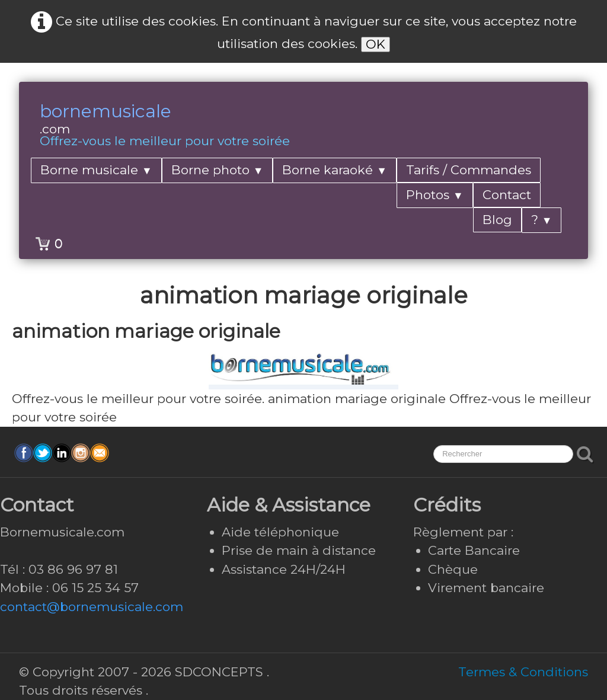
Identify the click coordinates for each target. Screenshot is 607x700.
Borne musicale (96, 170)
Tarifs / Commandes (469, 170)
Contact (507, 195)
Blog (497, 220)
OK (376, 44)
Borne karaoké (335, 170)
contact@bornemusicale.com (92, 607)
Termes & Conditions (523, 672)
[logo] (165, 126)
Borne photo (218, 170)
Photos (435, 195)
